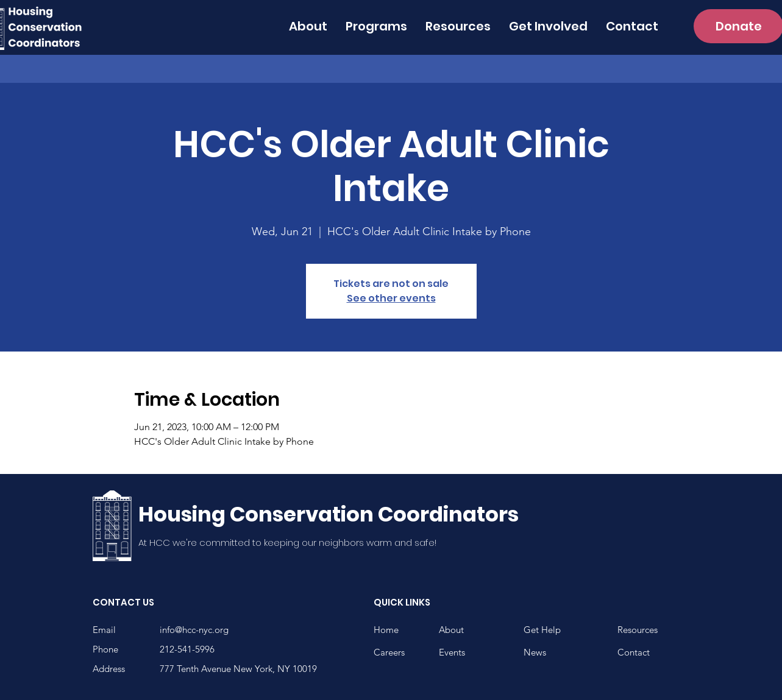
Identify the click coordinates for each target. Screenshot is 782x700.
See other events (391, 298)
